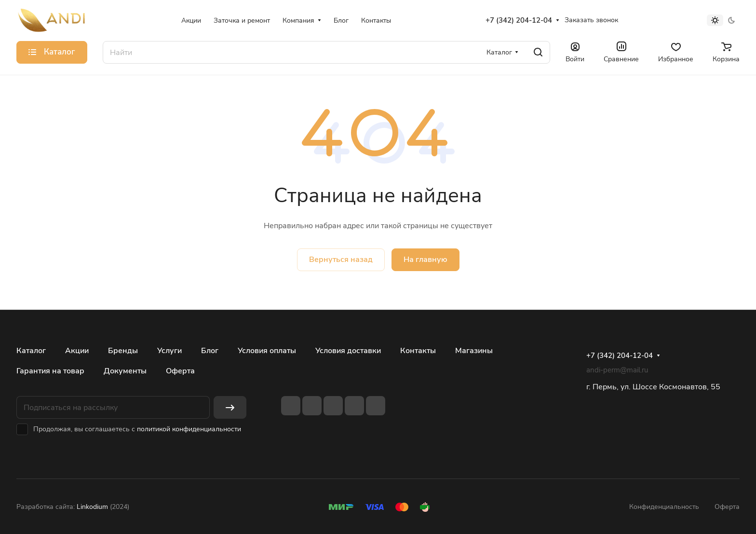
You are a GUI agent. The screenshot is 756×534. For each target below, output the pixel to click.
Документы (125, 371)
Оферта (180, 371)
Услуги (169, 351)
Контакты (418, 351)
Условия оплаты (267, 351)
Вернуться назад (341, 260)
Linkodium (92, 507)
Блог (210, 351)
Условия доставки (348, 351)
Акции (77, 351)
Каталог (31, 351)
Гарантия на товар (50, 371)
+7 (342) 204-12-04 (519, 20)
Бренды (123, 351)
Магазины (474, 351)
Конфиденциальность (664, 507)
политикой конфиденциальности (189, 429)
